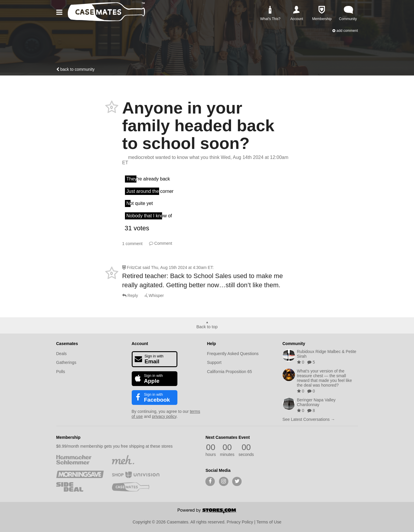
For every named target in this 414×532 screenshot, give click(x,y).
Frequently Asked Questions (233, 354)
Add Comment (345, 31)
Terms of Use (269, 522)
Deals (62, 354)
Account (140, 344)
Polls (61, 372)
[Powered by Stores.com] (207, 512)
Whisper (154, 295)
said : (178, 267)
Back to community (76, 69)
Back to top (207, 327)
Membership (68, 437)
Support (214, 362)
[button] (60, 12)
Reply (130, 295)
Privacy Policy (240, 522)
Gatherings (66, 362)
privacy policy (164, 416)
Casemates (67, 344)
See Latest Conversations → (309, 419)
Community (294, 344)
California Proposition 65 (230, 372)
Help (212, 344)
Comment (161, 243)
